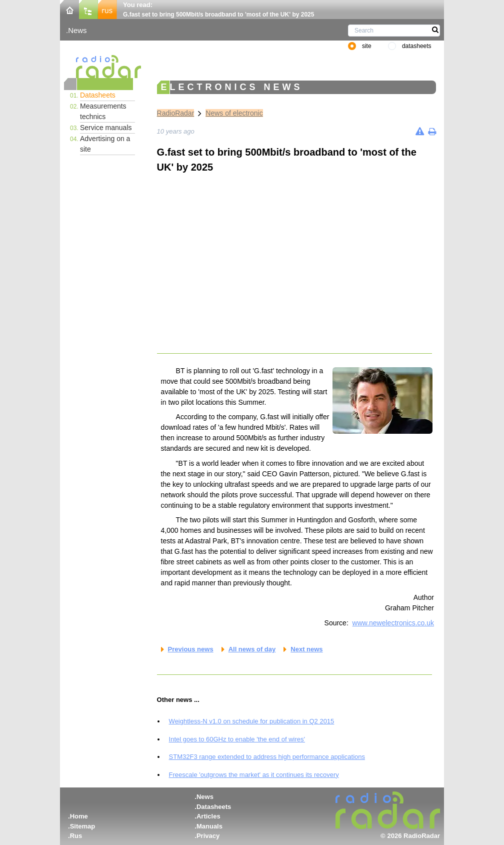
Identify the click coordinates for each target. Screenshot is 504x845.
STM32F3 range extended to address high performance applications (267, 757)
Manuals (209, 826)
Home (79, 816)
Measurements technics (103, 111)
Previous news (191, 649)
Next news (306, 649)
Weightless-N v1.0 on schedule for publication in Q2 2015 (252, 721)
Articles (208, 816)
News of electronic (234, 113)
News (77, 30)
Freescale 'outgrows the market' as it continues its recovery (254, 775)
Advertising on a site (105, 144)
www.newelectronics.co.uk (393, 623)
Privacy (208, 836)
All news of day (252, 649)
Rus (76, 836)
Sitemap (83, 826)
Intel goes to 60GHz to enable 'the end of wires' (237, 739)
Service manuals (106, 128)
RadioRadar (176, 113)
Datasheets (98, 95)
